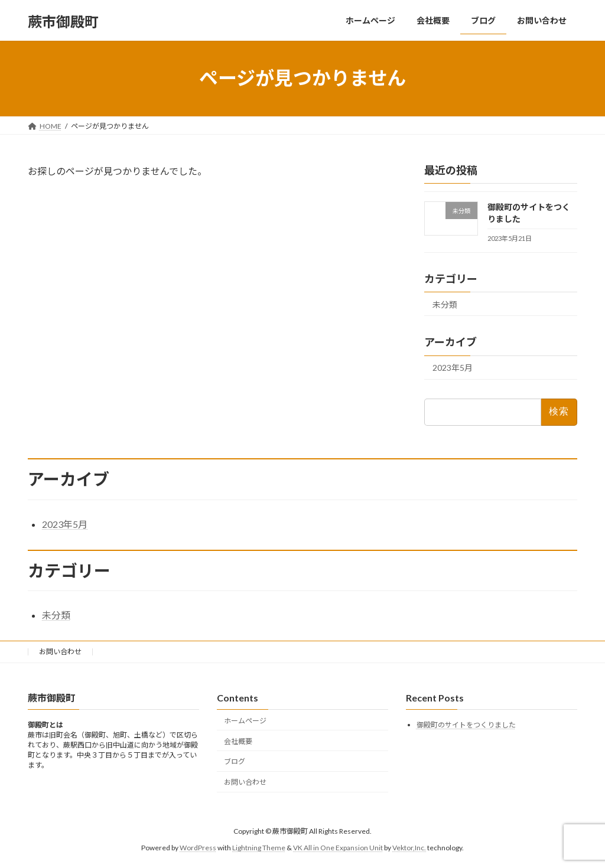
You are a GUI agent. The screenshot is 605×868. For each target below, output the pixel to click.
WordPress (198, 848)
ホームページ (245, 720)
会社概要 (238, 741)
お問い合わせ (60, 652)
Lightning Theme (259, 848)
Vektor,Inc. (409, 848)
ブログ (235, 761)
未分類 (445, 304)
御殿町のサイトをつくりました (466, 725)
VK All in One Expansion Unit (338, 848)
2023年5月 (453, 368)
